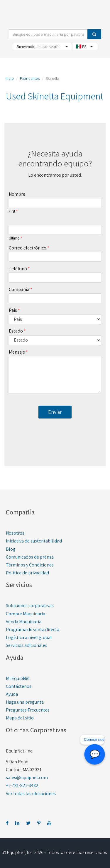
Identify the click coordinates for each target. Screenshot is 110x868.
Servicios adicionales (27, 645)
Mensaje (17, 352)
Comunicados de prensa (30, 557)
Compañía (19, 289)
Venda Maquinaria (24, 622)
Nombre (17, 194)
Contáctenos (19, 686)
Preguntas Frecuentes (28, 710)
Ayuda (12, 694)
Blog (11, 549)
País (13, 310)
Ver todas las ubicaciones (31, 794)
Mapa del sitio (20, 718)
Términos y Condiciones (30, 565)
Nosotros (15, 533)
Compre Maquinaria (26, 614)
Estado (16, 331)
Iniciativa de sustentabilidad (34, 541)
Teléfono (18, 269)
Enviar (55, 412)
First (12, 211)
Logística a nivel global (29, 637)
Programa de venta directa (33, 630)
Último (14, 238)
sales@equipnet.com (27, 777)
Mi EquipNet (18, 678)
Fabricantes (30, 78)
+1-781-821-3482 (22, 785)
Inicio (9, 78)
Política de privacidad (27, 573)
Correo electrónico (28, 248)
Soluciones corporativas (30, 606)
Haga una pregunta (25, 702)
